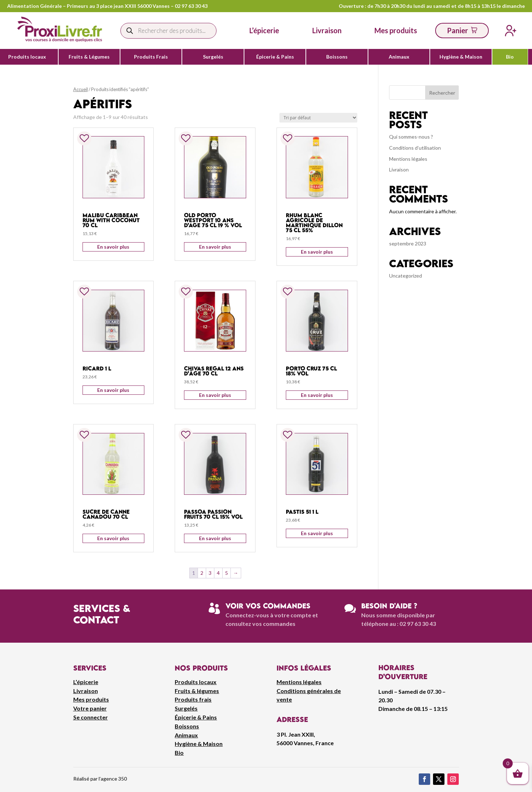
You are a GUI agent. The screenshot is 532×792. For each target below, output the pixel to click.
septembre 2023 (408, 243)
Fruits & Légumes (89, 57)
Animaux (399, 57)
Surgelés (213, 57)
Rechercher (442, 93)
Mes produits (91, 699)
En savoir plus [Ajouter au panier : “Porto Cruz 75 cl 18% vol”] (317, 395)
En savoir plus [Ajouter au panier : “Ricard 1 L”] (113, 390)
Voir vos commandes (268, 606)
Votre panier (90, 708)
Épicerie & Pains (275, 57)
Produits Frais (151, 57)
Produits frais (193, 699)
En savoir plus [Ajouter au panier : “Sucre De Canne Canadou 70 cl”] (113, 538)
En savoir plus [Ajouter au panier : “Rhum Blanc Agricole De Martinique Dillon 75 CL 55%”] (317, 252)
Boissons (337, 57)
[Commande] (318, 118)
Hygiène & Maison (461, 57)
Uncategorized (406, 276)
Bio (510, 57)
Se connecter (91, 717)
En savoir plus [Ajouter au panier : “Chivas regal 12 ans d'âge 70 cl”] (215, 395)
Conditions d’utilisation (415, 148)
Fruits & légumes (197, 691)
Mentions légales (408, 159)
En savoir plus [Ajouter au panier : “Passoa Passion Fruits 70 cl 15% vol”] (215, 538)
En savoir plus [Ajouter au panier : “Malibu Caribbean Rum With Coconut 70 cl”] (113, 247)
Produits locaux (27, 57)
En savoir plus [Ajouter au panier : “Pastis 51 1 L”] (317, 533)
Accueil (81, 89)
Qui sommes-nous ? (411, 137)
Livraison (399, 170)
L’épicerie (264, 30)
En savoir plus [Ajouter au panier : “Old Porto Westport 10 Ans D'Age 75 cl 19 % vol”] (215, 247)
